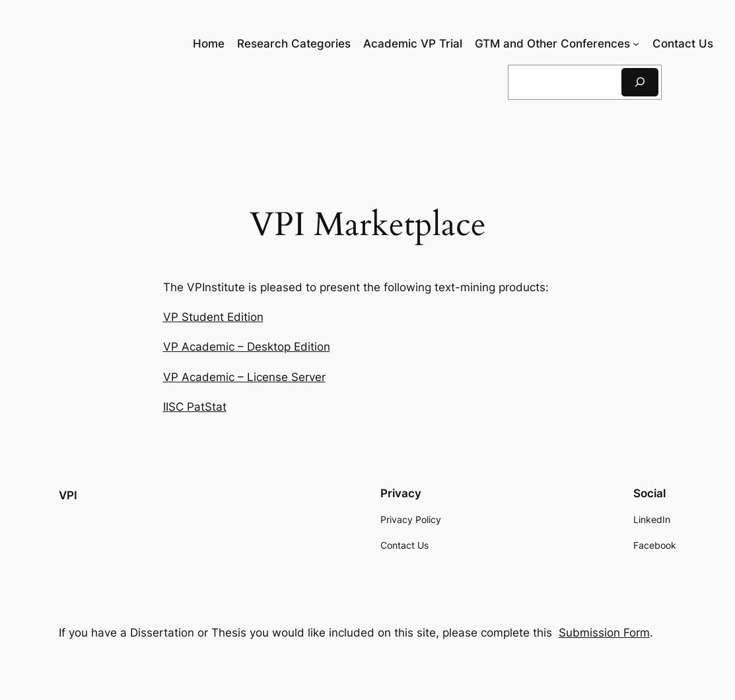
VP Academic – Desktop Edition (247, 347)
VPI (68, 495)
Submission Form (604, 633)
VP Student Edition (213, 317)
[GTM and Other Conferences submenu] (636, 44)
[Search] (640, 82)
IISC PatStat (195, 407)
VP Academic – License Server (244, 377)
